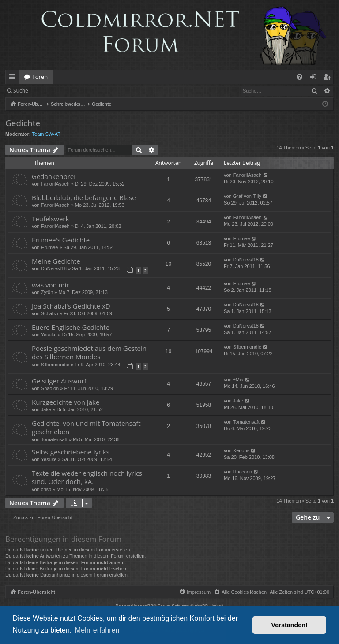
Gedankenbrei (54, 176)
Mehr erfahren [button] (97, 630)
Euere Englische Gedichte (71, 327)
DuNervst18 (54, 268)
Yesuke (49, 335)
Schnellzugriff (14, 78)
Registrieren (94, 91)
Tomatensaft (54, 439)
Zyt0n (47, 292)
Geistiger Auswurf (59, 381)
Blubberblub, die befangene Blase (84, 197)
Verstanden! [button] (290, 625)
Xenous (241, 450)
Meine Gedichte (56, 261)
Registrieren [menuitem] (329, 78)
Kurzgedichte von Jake (66, 402)
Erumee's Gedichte (61, 240)
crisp (46, 489)
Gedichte (23, 123)
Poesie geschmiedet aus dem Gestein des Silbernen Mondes (89, 352)
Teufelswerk (50, 219)
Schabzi (50, 313)
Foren (40, 77)
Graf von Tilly (247, 196)
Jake (46, 409)
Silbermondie (55, 365)
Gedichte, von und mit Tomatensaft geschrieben (86, 427)
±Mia (238, 380)
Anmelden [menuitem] (316, 78)
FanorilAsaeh (55, 184)
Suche (21, 91)
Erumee (50, 247)
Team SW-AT (46, 134)
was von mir (50, 285)
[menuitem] (299, 77)
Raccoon (243, 472)
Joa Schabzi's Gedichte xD (71, 306)
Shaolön (50, 388)
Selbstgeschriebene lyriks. (72, 452)
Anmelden (54, 91)
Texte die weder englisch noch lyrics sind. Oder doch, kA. (87, 477)
